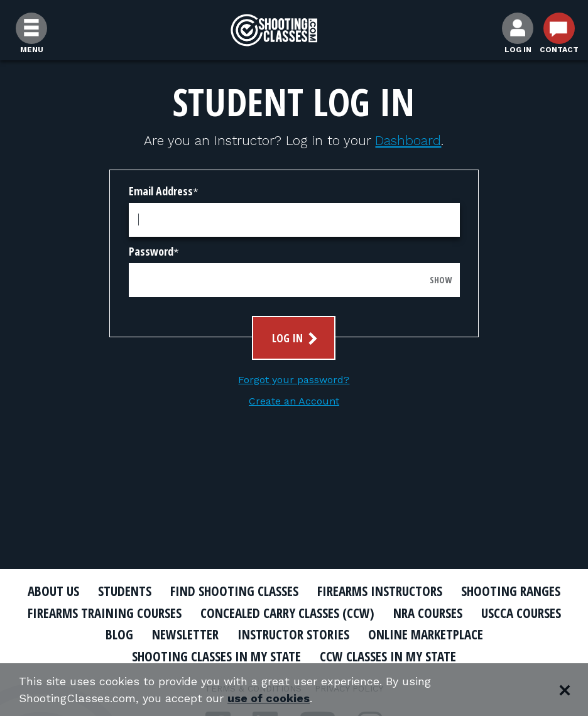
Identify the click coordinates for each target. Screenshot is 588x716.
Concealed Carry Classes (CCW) (287, 613)
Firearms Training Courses (105, 613)
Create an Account (294, 401)
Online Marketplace (426, 634)
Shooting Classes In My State (216, 656)
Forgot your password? (294, 380)
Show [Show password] (441, 280)
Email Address (161, 191)
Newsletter (185, 634)
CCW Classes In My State (388, 656)
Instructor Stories (293, 634)
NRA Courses (428, 613)
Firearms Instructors (380, 591)
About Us (53, 591)
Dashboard (408, 140)
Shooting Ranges (511, 591)
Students (125, 591)
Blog (119, 634)
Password (151, 251)
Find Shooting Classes (234, 591)
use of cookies (269, 698)
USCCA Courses (521, 613)
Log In (296, 338)
